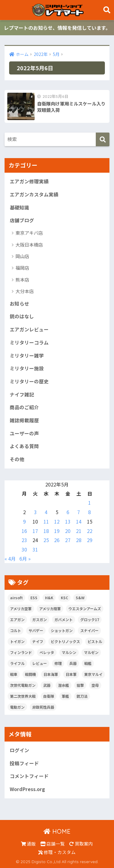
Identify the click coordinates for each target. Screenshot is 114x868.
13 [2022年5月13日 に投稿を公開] (68, 522)
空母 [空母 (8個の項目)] (95, 685)
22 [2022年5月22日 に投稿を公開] (90, 531)
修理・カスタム (57, 852)
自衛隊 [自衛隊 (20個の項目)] (49, 696)
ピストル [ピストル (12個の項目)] (95, 641)
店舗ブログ (22, 220)
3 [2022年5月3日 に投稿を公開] (35, 512)
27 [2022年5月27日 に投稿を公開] (68, 540)
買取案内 (81, 844)
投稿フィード (24, 763)
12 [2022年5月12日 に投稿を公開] (57, 522)
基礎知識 (19, 207)
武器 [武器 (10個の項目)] (47, 685)
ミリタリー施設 (27, 368)
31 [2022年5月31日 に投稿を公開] (35, 550)
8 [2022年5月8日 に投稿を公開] (90, 512)
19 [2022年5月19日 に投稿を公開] (57, 531)
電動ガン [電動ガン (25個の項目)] (17, 707)
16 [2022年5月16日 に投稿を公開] (24, 531)
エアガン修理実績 (29, 181)
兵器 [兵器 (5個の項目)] (73, 663)
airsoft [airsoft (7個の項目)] (16, 598)
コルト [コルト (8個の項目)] (16, 630)
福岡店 (22, 268)
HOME (57, 831)
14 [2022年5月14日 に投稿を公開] (79, 522)
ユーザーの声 (24, 433)
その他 (17, 459)
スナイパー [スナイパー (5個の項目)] (89, 630)
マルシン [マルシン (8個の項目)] (69, 652)
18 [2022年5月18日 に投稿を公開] (46, 531)
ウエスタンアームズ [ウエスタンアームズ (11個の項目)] (85, 609)
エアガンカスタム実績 (34, 194)
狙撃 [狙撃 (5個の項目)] (80, 685)
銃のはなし (22, 316)
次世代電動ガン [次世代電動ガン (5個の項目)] (23, 685)
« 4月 (10, 559)
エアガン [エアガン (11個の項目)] (17, 619)
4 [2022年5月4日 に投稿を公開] (46, 512)
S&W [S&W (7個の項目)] (80, 598)
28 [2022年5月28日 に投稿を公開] (79, 540)
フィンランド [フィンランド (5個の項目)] (21, 652)
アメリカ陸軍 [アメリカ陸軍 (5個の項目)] (50, 609)
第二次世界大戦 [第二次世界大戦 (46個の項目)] (23, 696)
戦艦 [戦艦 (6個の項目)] (88, 663)
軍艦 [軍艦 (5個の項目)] (65, 696)
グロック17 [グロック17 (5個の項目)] (90, 619)
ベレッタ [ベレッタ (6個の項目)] (47, 652)
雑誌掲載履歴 (24, 420)
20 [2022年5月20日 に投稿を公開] (68, 531)
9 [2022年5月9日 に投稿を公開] (24, 522)
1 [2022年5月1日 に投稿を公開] (90, 503)
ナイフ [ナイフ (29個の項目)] (38, 641)
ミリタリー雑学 (27, 356)
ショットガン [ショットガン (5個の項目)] (62, 630)
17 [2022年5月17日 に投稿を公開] (35, 531)
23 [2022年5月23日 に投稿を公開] (24, 540)
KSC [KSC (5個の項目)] (64, 598)
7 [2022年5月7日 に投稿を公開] (79, 512)
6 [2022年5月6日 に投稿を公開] (68, 512)
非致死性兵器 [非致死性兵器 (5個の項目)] (43, 707)
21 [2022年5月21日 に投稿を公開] (79, 531)
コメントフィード (29, 776)
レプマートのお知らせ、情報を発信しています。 (57, 28)
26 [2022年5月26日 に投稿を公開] (57, 540)
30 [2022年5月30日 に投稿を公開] (24, 550)
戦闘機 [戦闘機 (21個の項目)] (30, 674)
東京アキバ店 (29, 233)
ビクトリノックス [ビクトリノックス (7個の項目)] (65, 641)
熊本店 (22, 280)
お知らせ (19, 304)
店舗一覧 (53, 844)
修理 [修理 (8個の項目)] (58, 663)
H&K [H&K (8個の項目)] (49, 598)
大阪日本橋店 (29, 245)
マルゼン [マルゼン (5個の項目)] (91, 652)
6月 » (25, 559)
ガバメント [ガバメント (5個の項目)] (64, 619)
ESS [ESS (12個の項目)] (34, 598)
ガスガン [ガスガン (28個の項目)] (40, 619)
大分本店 (25, 291)
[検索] (103, 139)
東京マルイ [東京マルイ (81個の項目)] (93, 674)
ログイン (19, 750)
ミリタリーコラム (29, 342)
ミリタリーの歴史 (29, 381)
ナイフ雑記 (22, 394)
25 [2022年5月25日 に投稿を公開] (46, 540)
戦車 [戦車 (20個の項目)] (14, 674)
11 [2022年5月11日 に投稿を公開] (46, 522)
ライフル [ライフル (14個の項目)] (17, 663)
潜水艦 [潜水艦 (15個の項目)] (64, 685)
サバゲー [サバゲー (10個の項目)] (36, 630)
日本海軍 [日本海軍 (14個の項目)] (51, 674)
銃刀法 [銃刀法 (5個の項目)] (82, 696)
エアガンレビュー (29, 329)
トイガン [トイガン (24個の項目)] (17, 641)
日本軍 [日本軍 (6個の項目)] (71, 674)
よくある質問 (24, 446)
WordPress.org (27, 789)
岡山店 (22, 256)
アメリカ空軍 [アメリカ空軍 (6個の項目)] (21, 609)
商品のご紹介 (24, 407)
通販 (28, 844)
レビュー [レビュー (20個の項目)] (40, 663)
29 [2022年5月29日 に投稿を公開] (90, 540)
